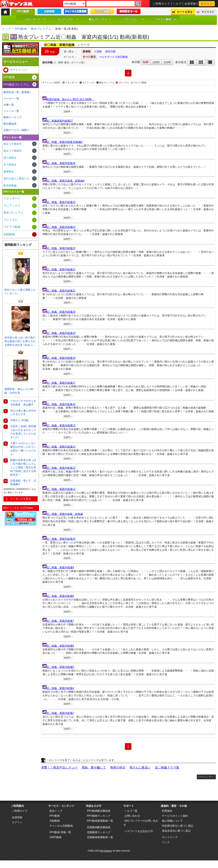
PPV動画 (21, 29)
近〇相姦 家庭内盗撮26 (61, 163)
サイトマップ (170, 837)
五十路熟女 (10, 165)
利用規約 (167, 811)
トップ (6, 29)
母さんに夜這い (140, 767)
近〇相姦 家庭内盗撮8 (60, 596)
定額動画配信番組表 (99, 827)
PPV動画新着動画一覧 (100, 821)
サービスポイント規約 (175, 816)
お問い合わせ (132, 816)
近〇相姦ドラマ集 (167, 767)
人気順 (98, 52)
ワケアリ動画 (166, 19)
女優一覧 (9, 105)
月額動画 (55, 821)
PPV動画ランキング (99, 816)
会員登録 (190, 4)
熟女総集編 (10, 185)
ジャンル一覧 (11, 111)
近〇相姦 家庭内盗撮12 (61, 489)
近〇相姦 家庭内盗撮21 (61, 291)
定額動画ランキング (99, 832)
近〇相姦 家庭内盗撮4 (60, 688)
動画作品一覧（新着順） (18, 92)
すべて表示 (89, 57)
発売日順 (110, 52)
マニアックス (68, 19)
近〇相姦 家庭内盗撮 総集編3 (65, 181)
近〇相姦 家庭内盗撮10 (61, 539)
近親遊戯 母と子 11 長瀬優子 (24, 482)
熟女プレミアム (100, 19)
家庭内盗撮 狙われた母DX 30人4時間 (70, 99)
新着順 (87, 52)
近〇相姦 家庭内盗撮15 (61, 425)
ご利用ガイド (161, 4)
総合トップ (56, 811)
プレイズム (134, 19)
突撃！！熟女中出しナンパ (59, 767)
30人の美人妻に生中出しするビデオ (23, 413)
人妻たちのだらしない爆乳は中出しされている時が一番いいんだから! (23, 449)
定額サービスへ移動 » (16, 130)
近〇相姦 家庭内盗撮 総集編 (65, 514)
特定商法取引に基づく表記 (178, 826)
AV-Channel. (106, 851)
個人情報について (172, 821)
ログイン (207, 4)
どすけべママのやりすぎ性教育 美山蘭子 (23, 403)
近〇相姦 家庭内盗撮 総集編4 (65, 142)
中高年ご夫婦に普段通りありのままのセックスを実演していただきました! (23, 432)
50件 (146, 62)
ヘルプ (177, 4)
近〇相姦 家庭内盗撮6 (60, 646)
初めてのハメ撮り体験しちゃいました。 (20, 292)
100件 (156, 62)
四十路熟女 (10, 158)
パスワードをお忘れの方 (139, 831)
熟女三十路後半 (13, 151)
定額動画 (9, 234)
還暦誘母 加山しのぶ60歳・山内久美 (19, 391)
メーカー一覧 (11, 98)
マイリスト (208, 12)
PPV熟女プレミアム (16, 85)
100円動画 (55, 837)
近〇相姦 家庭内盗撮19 (61, 333)
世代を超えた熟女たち (16, 179)
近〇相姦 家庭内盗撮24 (61, 227)
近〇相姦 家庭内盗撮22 (61, 269)
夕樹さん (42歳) (19, 420)
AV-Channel (17, 4)
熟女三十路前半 (13, 144)
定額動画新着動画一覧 (100, 837)
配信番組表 (10, 124)
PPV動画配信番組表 (99, 811)
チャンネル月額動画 (61, 826)
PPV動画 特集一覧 (60, 832)
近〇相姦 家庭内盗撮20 (61, 312)
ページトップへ (205, 777)
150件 (167, 62)
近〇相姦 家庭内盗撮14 (61, 447)
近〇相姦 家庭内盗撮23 (61, 248)
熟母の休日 (118, 767)
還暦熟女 (9, 172)
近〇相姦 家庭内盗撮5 (60, 667)
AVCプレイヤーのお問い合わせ (141, 823)
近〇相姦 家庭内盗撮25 (61, 202)
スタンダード (35, 19)
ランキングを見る (21, 499)
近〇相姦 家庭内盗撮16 (61, 404)
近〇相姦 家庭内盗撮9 (60, 567)
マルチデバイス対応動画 (113, 57)
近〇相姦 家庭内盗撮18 (61, 358)
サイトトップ (18, 70)
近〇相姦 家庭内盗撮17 (61, 383)
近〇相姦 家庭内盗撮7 (60, 621)
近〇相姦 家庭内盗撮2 (60, 713)
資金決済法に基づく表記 (176, 831)
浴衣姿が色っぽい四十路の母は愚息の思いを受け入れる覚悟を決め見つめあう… (20, 341)
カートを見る (185, 12)
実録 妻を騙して (94, 767)
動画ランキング (13, 117)
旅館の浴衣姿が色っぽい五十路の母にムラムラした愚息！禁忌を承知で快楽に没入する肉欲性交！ (23, 467)
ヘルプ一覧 (131, 811)
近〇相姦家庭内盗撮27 (60, 121)
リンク (166, 842)
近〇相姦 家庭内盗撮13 (61, 468)
